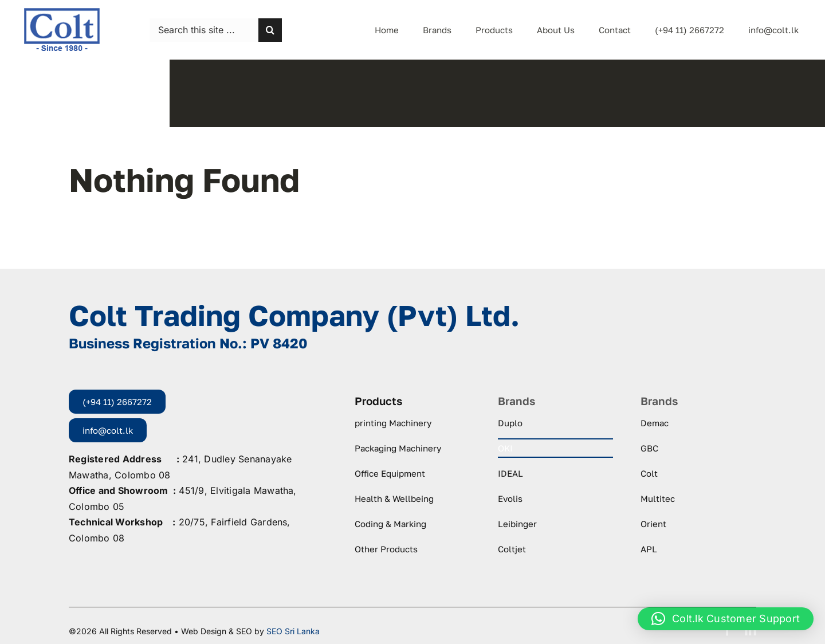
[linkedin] (751, 630)
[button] (726, 619)
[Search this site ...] (204, 30)
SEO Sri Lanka (293, 631)
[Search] (270, 30)
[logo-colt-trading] (62, 11)
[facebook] (728, 630)
